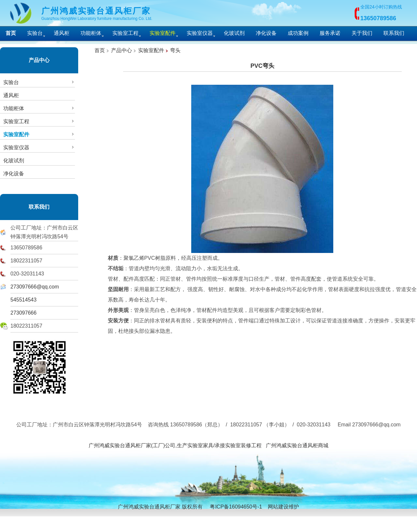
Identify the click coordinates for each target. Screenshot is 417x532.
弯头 (175, 50)
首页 (100, 50)
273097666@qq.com (35, 287)
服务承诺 (330, 33)
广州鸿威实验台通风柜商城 (297, 445)
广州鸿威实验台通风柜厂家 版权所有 (160, 507)
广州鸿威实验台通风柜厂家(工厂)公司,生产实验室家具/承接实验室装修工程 (175, 445)
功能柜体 (91, 33)
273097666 (23, 313)
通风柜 (62, 33)
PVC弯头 (262, 66)
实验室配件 (151, 50)
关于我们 (362, 33)
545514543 (23, 300)
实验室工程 (125, 33)
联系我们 (394, 33)
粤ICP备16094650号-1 (236, 507)
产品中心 (39, 60)
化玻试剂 (234, 33)
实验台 (35, 33)
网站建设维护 (283, 507)
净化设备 (266, 33)
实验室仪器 (200, 33)
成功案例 (298, 33)
